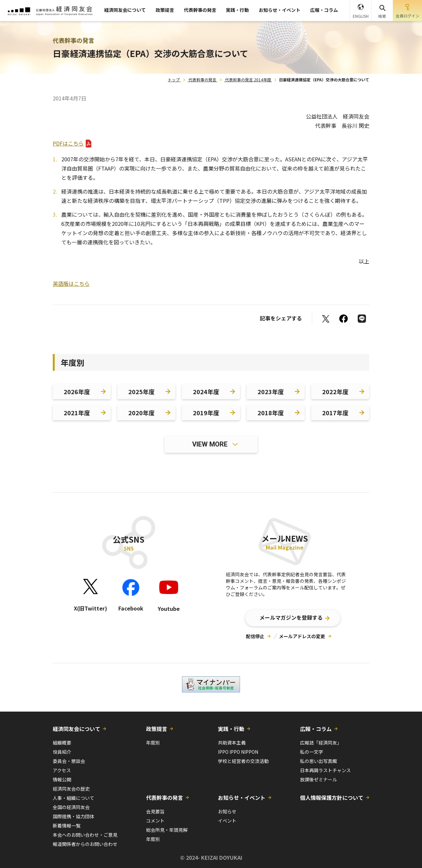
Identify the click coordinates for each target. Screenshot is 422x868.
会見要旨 (155, 811)
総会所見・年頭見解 (167, 830)
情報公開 (62, 779)
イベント (227, 821)
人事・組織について (74, 798)
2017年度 (335, 413)
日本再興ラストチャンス (325, 770)
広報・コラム (324, 10)
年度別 (153, 743)
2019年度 (206, 413)
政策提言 (165, 10)
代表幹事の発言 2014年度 (248, 80)
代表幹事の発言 (200, 10)
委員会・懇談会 (69, 761)
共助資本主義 (232, 743)
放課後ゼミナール (318, 779)
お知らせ (227, 811)
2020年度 (141, 413)
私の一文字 (312, 752)
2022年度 (335, 392)
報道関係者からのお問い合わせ (85, 844)
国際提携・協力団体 (74, 816)
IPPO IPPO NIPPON (238, 752)
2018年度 (271, 413)
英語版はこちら (71, 284)
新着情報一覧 (67, 826)
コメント (155, 821)
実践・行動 (237, 10)
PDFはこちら (68, 143)
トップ (174, 80)
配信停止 (255, 636)
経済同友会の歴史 (71, 789)
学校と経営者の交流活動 (243, 761)
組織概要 (62, 743)
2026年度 (77, 392)
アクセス (62, 770)
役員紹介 (62, 752)
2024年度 (206, 392)
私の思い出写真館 (318, 761)
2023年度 (271, 392)
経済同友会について (125, 10)
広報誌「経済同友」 (321, 743)
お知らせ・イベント (280, 10)
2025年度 (141, 392)
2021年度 (77, 413)
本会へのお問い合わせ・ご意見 (85, 835)
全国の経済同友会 (71, 807)
